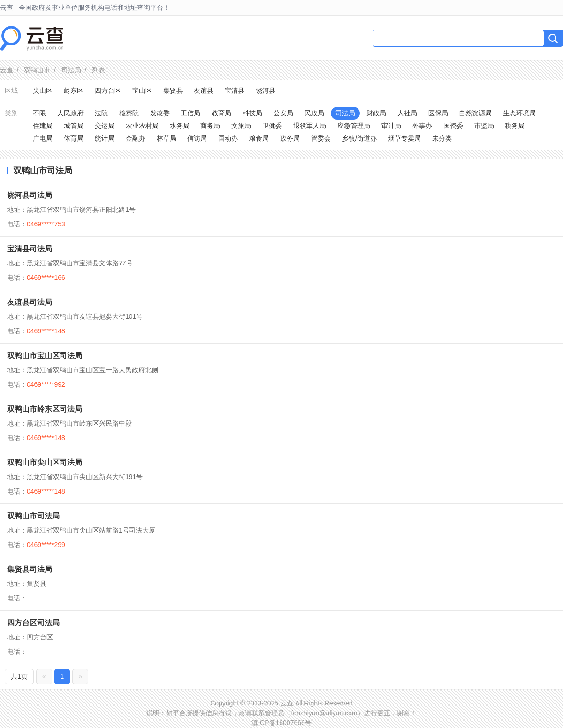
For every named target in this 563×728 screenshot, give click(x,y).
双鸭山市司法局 (33, 516)
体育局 (74, 138)
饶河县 (266, 90)
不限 (39, 113)
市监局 (484, 126)
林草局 (167, 138)
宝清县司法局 (30, 249)
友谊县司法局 (30, 302)
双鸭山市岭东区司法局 (45, 409)
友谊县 (204, 90)
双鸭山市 (37, 70)
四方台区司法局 (33, 623)
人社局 (407, 113)
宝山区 (142, 90)
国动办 (228, 138)
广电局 (43, 138)
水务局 (180, 126)
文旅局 (241, 126)
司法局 (71, 70)
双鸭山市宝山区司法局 (45, 356)
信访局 (197, 138)
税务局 (515, 126)
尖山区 (43, 90)
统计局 (105, 138)
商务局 (210, 126)
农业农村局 (142, 126)
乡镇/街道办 (359, 138)
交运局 (105, 126)
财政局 (376, 113)
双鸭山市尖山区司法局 (45, 462)
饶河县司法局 (30, 195)
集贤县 (173, 90)
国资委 (453, 126)
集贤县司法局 (30, 569)
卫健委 (272, 126)
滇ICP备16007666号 (281, 723)
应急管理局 (354, 126)
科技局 (252, 113)
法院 (101, 113)
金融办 (136, 138)
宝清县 (235, 90)
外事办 (422, 126)
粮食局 (259, 138)
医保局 (438, 113)
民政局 (314, 113)
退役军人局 (310, 126)
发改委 (160, 113)
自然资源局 (475, 113)
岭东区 (74, 90)
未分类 (442, 138)
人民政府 (70, 113)
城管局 (74, 126)
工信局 (190, 113)
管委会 (321, 138)
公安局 (283, 113)
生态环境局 (519, 113)
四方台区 (108, 90)
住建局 (43, 126)
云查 (7, 70)
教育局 (221, 113)
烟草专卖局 (404, 138)
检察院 (129, 113)
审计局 (391, 126)
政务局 (290, 138)
